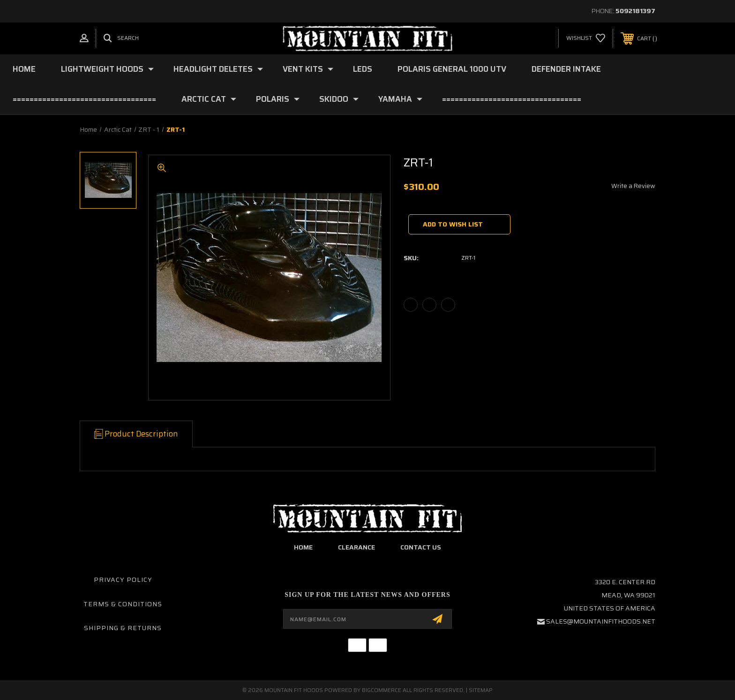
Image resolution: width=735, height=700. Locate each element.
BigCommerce (382, 690)
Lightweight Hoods (107, 69)
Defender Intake (566, 69)
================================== (84, 99)
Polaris (278, 99)
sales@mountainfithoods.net (601, 621)
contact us (421, 547)
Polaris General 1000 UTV (452, 69)
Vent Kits (308, 69)
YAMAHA (400, 99)
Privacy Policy (123, 580)
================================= (512, 99)
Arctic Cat (209, 99)
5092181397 (635, 11)
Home (24, 69)
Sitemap (481, 690)
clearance (356, 547)
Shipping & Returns (123, 628)
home (303, 547)
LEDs (363, 69)
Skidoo (339, 99)
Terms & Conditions (123, 604)
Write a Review (633, 186)
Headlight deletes (218, 69)
